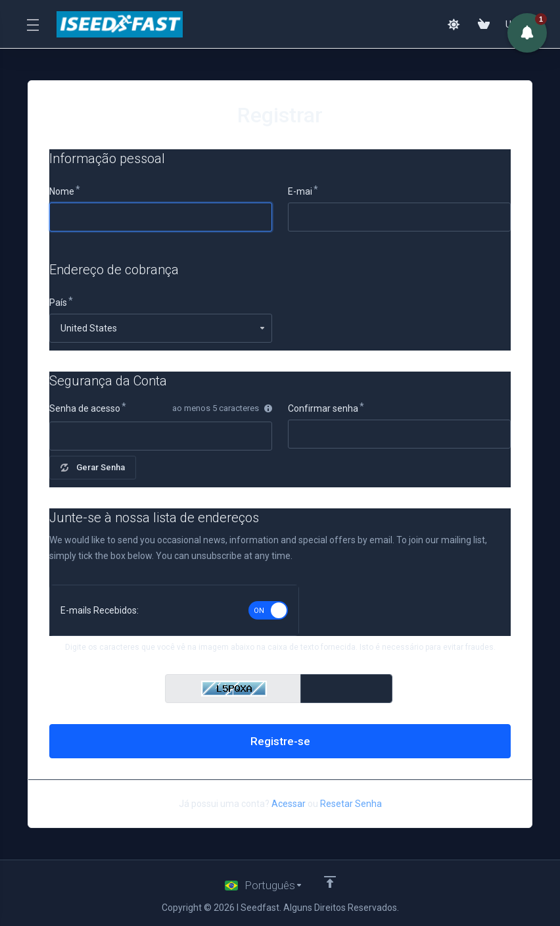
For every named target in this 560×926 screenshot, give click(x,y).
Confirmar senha (323, 408)
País (58, 303)
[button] (527, 33)
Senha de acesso (85, 408)
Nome (62, 191)
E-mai (300, 191)
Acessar (289, 804)
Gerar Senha (93, 467)
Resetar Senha (351, 804)
